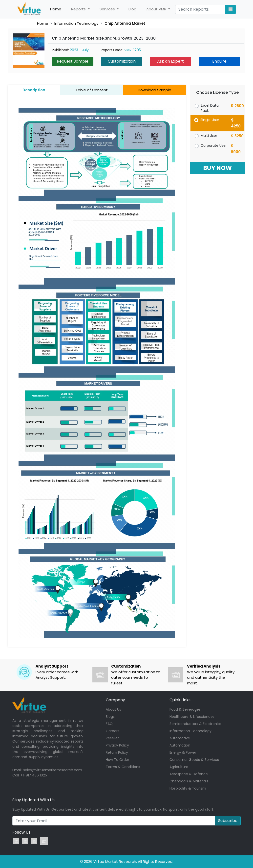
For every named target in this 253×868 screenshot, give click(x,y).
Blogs (110, 717)
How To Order (117, 760)
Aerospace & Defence (189, 774)
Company (115, 700)
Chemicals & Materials (189, 781)
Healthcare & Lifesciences (192, 717)
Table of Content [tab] (92, 90)
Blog (132, 9)
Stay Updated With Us (33, 800)
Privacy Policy (117, 745)
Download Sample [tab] (155, 90)
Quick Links (180, 700)
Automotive (180, 738)
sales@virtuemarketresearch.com (53, 770)
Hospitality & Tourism (188, 788)
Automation (180, 745)
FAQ (109, 724)
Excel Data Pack (210, 108)
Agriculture (179, 767)
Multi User (209, 136)
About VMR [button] (157, 9)
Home (58, 9)
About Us (113, 709)
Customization (122, 61)
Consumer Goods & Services (194, 760)
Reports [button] (79, 9)
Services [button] (108, 9)
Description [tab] (34, 90)
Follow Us (21, 832)
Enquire (219, 61)
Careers (113, 731)
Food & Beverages (185, 709)
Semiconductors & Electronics (196, 724)
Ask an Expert (170, 61)
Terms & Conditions (123, 767)
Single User (210, 120)
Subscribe (228, 821)
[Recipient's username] (114, 821)
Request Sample (73, 61)
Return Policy (117, 752)
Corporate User (214, 145)
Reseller (112, 738)
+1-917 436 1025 (34, 775)
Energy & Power (183, 752)
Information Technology (76, 23)
